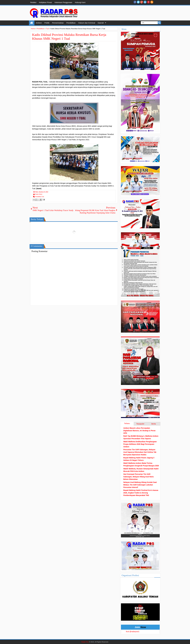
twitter (138, 2)
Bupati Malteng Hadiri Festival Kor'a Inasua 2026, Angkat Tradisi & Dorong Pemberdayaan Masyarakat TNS (141, 493)
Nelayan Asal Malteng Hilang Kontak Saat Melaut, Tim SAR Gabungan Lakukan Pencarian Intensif (140, 485)
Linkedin (145, 2)
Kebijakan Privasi (45, 2)
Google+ (142, 2)
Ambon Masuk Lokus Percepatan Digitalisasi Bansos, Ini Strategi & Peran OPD (139, 431)
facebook (135, 2)
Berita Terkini (39, 194)
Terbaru (127, 423)
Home (32, 23)
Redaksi (33, 2)
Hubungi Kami (80, 2)
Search (159, 23)
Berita (154, 424)
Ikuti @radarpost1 (133, 632)
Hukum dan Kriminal (87, 23)
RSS (152, 2)
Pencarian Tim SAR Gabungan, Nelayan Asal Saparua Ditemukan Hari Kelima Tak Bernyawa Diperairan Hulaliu (140, 452)
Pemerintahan (58, 23)
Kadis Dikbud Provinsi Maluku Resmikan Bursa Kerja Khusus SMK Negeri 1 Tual (69, 37)
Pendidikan (71, 23)
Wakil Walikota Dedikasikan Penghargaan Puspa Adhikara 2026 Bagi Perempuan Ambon (140, 444)
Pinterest (148, 2)
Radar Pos (85, 642)
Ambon (39, 23)
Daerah (101, 23)
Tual (43, 197)
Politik (47, 23)
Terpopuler (140, 424)
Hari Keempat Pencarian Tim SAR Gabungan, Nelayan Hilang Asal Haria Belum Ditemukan (138, 477)
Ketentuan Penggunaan (63, 2)
